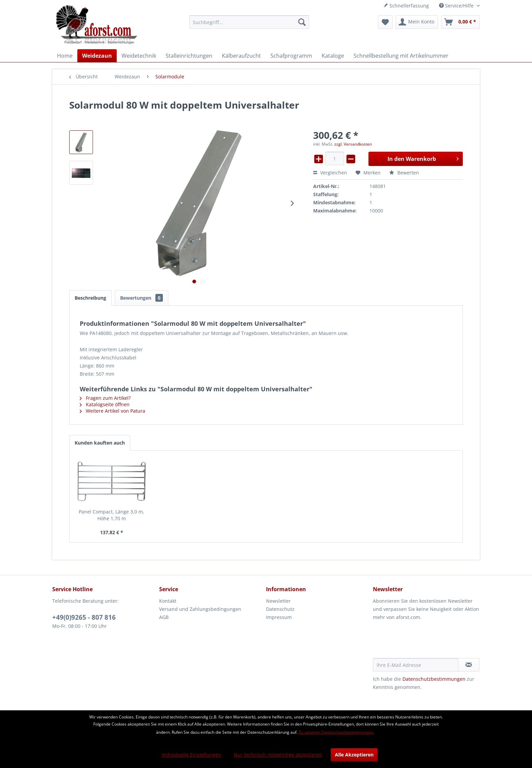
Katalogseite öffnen (105, 404)
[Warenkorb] (460, 22)
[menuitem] (249, 22)
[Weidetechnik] (139, 56)
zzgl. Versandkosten (353, 144)
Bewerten (404, 173)
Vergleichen (330, 173)
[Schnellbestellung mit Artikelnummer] (401, 56)
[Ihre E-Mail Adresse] (416, 665)
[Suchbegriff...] (249, 22)
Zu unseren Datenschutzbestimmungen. (336, 732)
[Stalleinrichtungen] (189, 56)
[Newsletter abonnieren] (469, 665)
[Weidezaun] (97, 56)
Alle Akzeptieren (354, 755)
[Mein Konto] (417, 22)
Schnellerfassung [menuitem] (406, 6)
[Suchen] (302, 22)
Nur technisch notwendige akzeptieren (278, 755)
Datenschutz (280, 609)
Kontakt (168, 601)
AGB (164, 617)
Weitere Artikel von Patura (112, 411)
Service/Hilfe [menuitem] (457, 6)
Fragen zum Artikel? (105, 398)
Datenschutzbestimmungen (434, 679)
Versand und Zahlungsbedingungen (200, 609)
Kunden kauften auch (100, 443)
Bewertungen (141, 298)
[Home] (65, 56)
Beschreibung (90, 298)
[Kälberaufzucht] (241, 56)
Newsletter (278, 601)
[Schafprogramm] (291, 56)
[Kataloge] (333, 56)
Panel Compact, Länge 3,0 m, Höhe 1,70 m (111, 515)
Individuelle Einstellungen (192, 755)
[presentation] (424, 641)
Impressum (279, 617)
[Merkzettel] (385, 22)
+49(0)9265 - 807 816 (84, 617)
